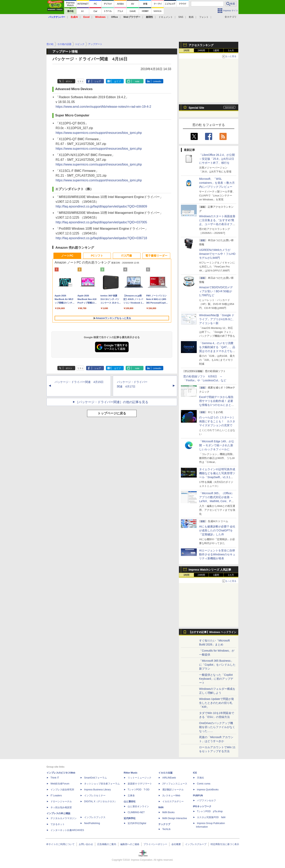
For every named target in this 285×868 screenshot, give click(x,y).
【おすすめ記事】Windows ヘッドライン (212, 632)
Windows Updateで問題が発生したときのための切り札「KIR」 (217, 703)
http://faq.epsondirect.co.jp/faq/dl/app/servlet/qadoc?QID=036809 (101, 206)
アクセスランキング (201, 45)
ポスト (69, 81)
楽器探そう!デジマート (140, 784)
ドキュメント (166, 17)
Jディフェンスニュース (175, 784)
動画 (191, 17)
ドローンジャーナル (61, 801)
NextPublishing (92, 823)
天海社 (200, 778)
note (137, 81)
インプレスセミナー (95, 796)
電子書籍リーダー (156, 256)
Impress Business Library (97, 790)
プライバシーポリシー (155, 844)
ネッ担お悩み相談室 (61, 807)
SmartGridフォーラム (95, 778)
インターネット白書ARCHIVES (67, 830)
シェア (98, 81)
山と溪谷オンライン (138, 806)
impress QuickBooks (208, 790)
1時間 (187, 50)
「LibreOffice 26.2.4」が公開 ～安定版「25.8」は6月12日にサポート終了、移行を (217, 159)
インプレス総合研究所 (62, 790)
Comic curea (204, 784)
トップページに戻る (112, 413)
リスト (80, 81)
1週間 (216, 50)
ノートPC (67, 256)
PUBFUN (198, 796)
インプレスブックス (95, 817)
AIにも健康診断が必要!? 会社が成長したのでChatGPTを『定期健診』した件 (217, 530)
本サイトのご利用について (60, 844)
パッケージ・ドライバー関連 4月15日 (79, 382)
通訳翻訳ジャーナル (173, 790)
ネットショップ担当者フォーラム (102, 784)
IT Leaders (56, 796)
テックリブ (164, 824)
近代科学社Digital (137, 823)
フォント (204, 17)
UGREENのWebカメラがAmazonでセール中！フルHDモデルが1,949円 (217, 254)
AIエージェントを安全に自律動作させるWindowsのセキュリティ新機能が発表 (217, 554)
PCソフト (97, 256)
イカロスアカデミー (173, 801)
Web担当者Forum (60, 784)
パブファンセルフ (206, 800)
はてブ (117, 81)
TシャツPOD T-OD (139, 790)
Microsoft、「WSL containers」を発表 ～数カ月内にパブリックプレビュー (217, 183)
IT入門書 (127, 256)
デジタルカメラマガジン (64, 818)
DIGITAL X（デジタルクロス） (100, 801)
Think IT (55, 778)
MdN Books (168, 812)
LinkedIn (157, 81)
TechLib (166, 829)
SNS (181, 17)
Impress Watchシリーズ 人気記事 (210, 570)
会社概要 (176, 844)
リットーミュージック (140, 778)
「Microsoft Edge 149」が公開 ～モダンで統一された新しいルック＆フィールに (217, 445)
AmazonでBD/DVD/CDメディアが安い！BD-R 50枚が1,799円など (216, 291)
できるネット (58, 824)
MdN (161, 807)
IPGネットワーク (202, 806)
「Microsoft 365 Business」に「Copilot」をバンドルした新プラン (217, 665)
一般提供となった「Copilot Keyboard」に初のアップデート (216, 679)
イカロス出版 (165, 773)
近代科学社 (130, 818)
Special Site (196, 108)
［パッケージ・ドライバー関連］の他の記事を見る (112, 402)
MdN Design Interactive (175, 818)
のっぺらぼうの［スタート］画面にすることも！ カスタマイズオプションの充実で (217, 421)
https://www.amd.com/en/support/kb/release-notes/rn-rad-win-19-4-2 (103, 107)
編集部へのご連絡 (130, 844)
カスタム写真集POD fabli (211, 817)
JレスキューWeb (171, 796)
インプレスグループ (196, 844)
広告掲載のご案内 (107, 844)
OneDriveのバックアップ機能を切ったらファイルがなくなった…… (217, 727)
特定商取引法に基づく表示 (225, 844)
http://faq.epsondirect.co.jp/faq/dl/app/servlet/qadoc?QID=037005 (101, 222)
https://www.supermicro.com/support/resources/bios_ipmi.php (99, 133)
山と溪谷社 (130, 801)
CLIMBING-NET (136, 812)
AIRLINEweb (169, 778)
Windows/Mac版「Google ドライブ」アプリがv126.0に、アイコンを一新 (217, 319)
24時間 (201, 50)
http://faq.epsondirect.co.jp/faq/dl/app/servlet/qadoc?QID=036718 (101, 238)
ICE (195, 773)
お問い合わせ (86, 844)
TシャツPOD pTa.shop (210, 811)
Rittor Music (131, 773)
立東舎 (131, 796)
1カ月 (231, 50)
